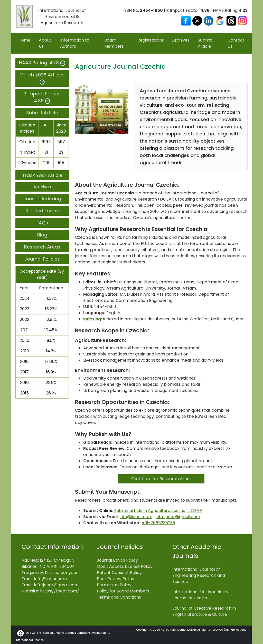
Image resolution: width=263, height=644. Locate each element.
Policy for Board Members (123, 591)
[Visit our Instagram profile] (242, 20)
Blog (42, 235)
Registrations (151, 40)
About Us (45, 43)
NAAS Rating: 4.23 (42, 63)
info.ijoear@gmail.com (178, 517)
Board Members (114, 43)
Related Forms (42, 211)
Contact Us (236, 43)
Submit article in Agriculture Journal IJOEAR (158, 511)
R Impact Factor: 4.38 (42, 97)
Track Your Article (42, 175)
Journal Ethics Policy (117, 560)
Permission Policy (114, 585)
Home (25, 40)
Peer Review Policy (116, 579)
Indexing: (93, 319)
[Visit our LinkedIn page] (209, 20)
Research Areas (42, 247)
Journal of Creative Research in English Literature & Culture (204, 611)
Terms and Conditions (119, 597)
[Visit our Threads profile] (232, 20)
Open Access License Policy (125, 566)
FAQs (42, 223)
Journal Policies (42, 259)
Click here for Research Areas (161, 479)
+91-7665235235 (159, 523)
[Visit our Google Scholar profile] (220, 20)
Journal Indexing (42, 199)
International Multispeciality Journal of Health (200, 595)
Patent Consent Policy (119, 573)
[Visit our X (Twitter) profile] (198, 20)
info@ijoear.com (136, 517)
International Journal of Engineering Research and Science (199, 575)
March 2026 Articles (42, 78)
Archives (181, 40)
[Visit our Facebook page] (186, 20)
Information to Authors (75, 43)
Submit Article (205, 43)
